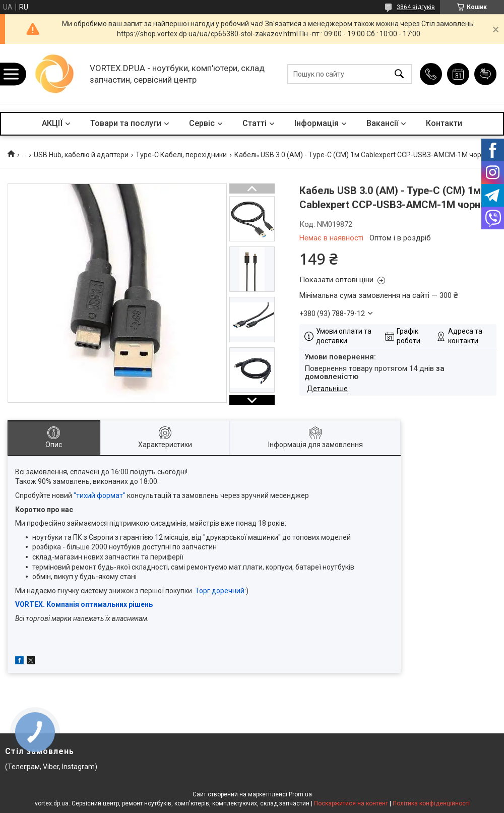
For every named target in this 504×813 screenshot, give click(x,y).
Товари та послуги (126, 123)
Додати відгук (485, 74)
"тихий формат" (100, 495)
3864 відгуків (416, 7)
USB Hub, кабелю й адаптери (81, 155)
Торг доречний (220, 591)
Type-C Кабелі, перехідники (181, 155)
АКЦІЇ (52, 123)
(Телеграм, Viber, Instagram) (51, 767)
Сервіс (202, 123)
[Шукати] (399, 74)
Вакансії (382, 123)
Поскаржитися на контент (351, 803)
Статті (255, 123)
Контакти (444, 123)
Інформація (317, 123)
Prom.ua (300, 794)
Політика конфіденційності (431, 803)
